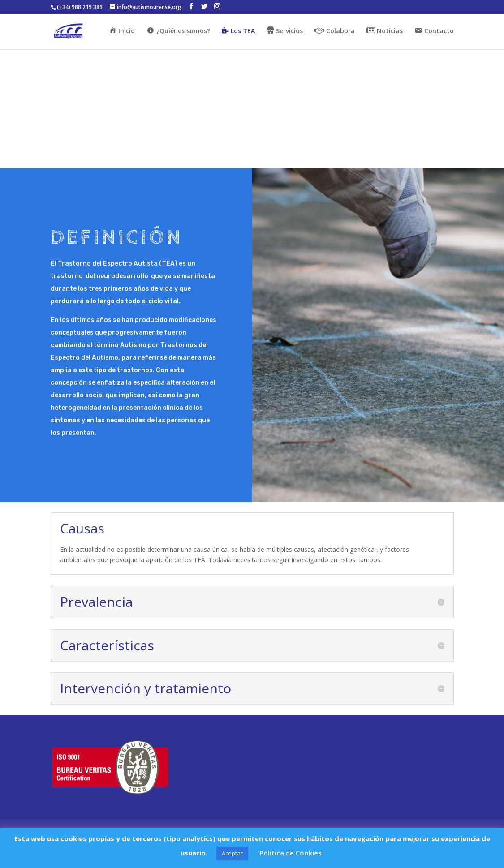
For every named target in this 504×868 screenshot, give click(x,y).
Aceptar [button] (232, 853)
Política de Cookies (291, 853)
